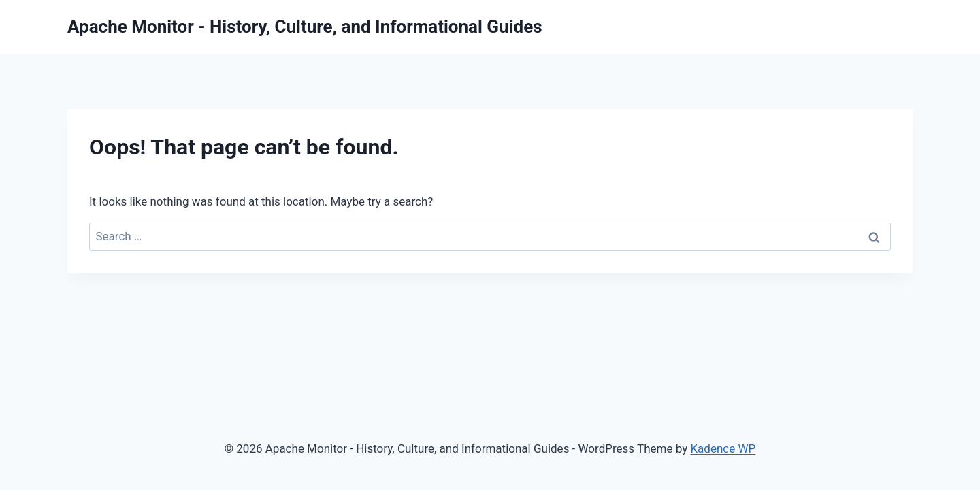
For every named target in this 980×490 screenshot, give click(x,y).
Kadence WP (723, 448)
